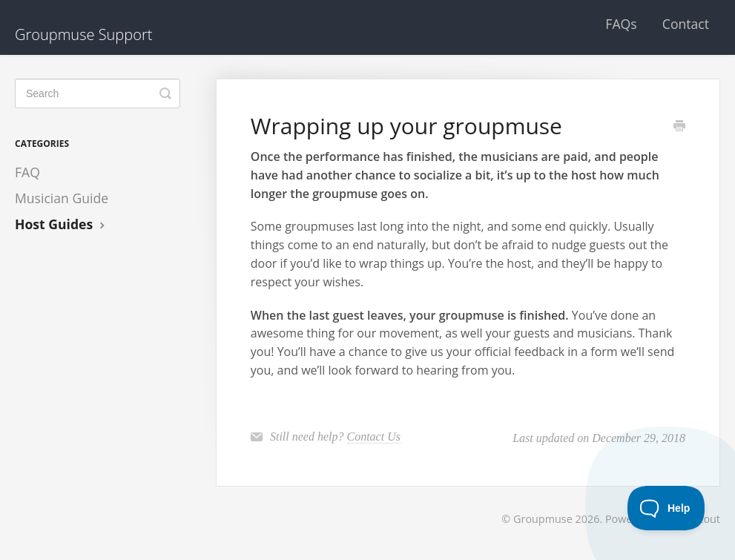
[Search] (98, 93)
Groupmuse (543, 519)
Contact (686, 24)
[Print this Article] (679, 127)
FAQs (621, 24)
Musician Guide (62, 198)
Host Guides (62, 224)
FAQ (27, 172)
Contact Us (374, 437)
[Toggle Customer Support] (666, 508)
